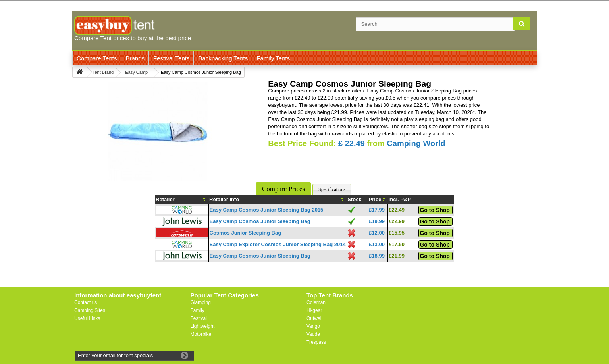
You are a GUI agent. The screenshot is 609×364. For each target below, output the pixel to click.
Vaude (313, 334)
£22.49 (397, 210)
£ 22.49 (352, 143)
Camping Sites (90, 310)
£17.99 (377, 210)
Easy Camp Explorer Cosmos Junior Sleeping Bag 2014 (278, 244)
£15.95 (397, 233)
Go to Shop (435, 210)
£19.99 (377, 221)
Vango (313, 326)
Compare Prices (283, 189)
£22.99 (397, 221)
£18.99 (377, 256)
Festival (199, 318)
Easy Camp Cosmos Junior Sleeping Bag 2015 (267, 210)
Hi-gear (314, 310)
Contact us (86, 302)
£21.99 (397, 256)
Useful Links (87, 318)
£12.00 (377, 233)
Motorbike (201, 334)
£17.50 (397, 244)
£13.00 (377, 244)
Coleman (316, 302)
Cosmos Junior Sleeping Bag (246, 233)
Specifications (332, 189)
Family (198, 310)
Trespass (316, 342)
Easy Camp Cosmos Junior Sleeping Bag (260, 221)
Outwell (314, 318)
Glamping (201, 302)
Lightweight (203, 326)
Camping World (416, 143)
